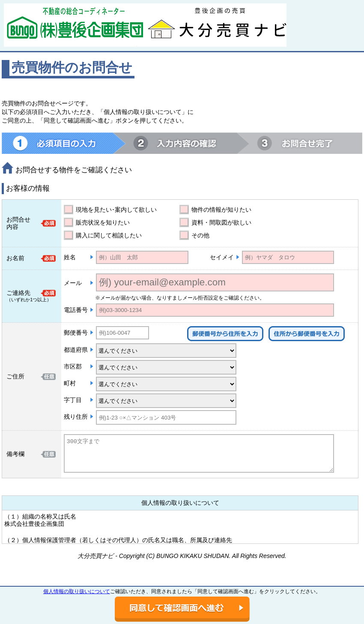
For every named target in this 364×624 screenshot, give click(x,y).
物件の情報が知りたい (221, 210)
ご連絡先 (18, 293)
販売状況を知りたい (103, 222)
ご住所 (15, 376)
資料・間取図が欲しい (221, 222)
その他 (200, 235)
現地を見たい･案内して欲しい (116, 210)
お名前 (15, 258)
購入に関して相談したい (109, 235)
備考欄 (15, 454)
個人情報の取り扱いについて (77, 591)
